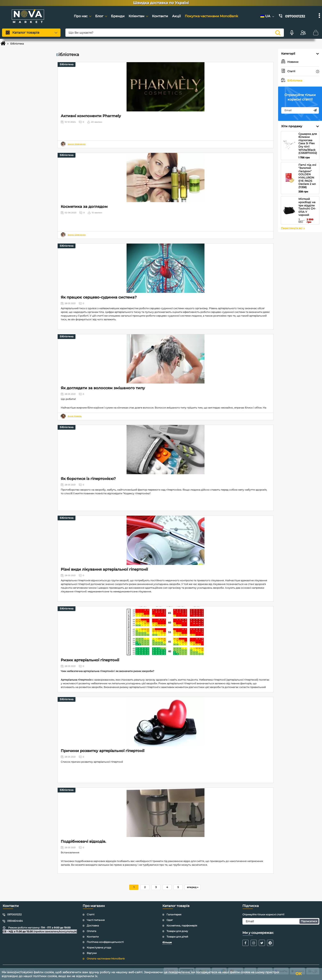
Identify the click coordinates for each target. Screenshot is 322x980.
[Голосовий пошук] (290, 33)
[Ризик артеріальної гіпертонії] (166, 631)
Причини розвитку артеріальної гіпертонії (103, 751)
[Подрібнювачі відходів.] (166, 812)
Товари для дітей (177, 937)
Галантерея (174, 914)
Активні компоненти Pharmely (91, 116)
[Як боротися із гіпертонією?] (166, 450)
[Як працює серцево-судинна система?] (166, 268)
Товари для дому (177, 931)
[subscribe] (300, 110)
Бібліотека (67, 64)
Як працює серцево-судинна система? (99, 297)
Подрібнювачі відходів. (83, 841)
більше (167, 942)
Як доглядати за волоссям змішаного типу (103, 388)
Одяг (170, 920)
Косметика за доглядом (84, 207)
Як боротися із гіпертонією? (88, 479)
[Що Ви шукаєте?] (174, 33)
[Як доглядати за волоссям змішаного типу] (166, 359)
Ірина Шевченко (77, 144)
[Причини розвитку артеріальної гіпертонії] (166, 722)
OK (300, 974)
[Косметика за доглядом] (166, 177)
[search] (276, 33)
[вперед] (193, 887)
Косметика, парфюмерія (182, 926)
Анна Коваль (75, 416)
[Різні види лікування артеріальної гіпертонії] (166, 540)
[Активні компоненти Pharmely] (166, 87)
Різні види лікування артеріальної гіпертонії (104, 569)
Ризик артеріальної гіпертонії (90, 660)
